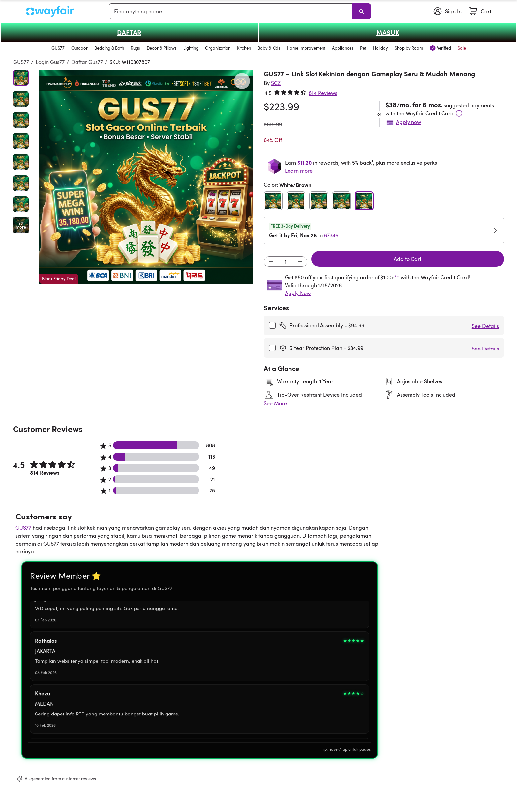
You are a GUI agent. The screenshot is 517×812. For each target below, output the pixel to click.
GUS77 (21, 62)
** (397, 277)
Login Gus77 (50, 62)
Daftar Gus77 (87, 62)
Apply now (409, 122)
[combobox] (232, 11)
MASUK (388, 32)
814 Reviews (323, 93)
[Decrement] (271, 262)
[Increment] (300, 262)
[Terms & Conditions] (459, 113)
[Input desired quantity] (286, 262)
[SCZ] (276, 83)
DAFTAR (129, 32)
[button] (146, 177)
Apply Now (298, 293)
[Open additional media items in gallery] (21, 225)
